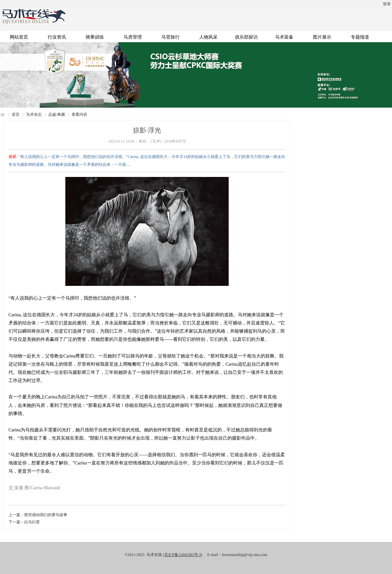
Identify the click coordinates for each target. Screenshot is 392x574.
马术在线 (3, 115)
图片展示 (322, 37)
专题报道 (360, 37)
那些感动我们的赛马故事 (46, 515)
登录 (387, 4)
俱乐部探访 (246, 37)
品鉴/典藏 (57, 114)
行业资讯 (57, 37)
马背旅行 (171, 37)
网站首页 (19, 37)
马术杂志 (34, 114)
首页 (16, 114)
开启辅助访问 (2, 5)
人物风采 (208, 37)
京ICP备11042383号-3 (183, 555)
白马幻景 (32, 522)
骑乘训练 (95, 37)
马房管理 (133, 37)
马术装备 (284, 37)
